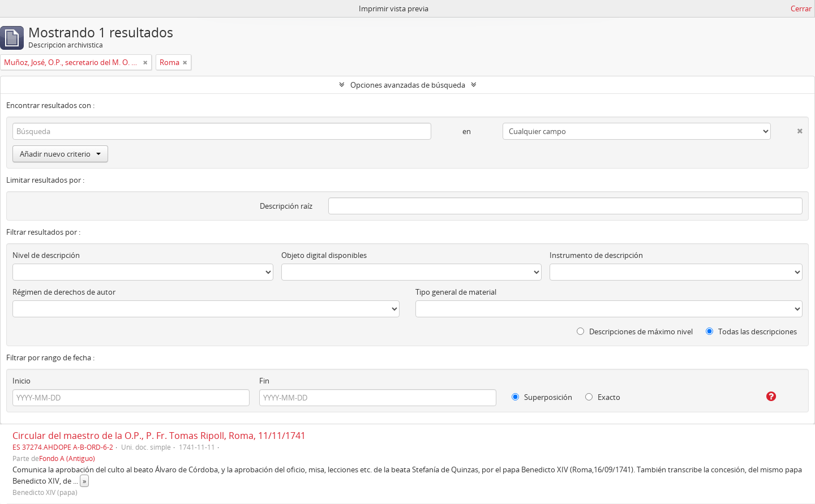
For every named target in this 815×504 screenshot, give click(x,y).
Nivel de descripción (46, 255)
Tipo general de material (456, 292)
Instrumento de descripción (596, 255)
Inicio (22, 381)
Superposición (542, 397)
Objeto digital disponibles (324, 255)
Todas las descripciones (751, 331)
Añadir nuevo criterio (60, 154)
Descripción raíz (286, 206)
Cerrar (801, 8)
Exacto (603, 397)
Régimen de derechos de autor (64, 292)
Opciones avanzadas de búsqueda (408, 85)
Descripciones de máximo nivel (635, 331)
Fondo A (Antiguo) (67, 458)
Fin (264, 381)
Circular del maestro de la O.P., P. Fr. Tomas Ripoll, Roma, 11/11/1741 (159, 436)
